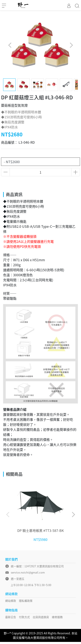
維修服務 (57, 617)
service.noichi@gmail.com (28, 572)
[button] (71, 45)
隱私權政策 (26, 601)
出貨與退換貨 (41, 617)
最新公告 (11, 617)
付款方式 (24, 617)
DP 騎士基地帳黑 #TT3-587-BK (40, 530)
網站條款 (11, 601)
